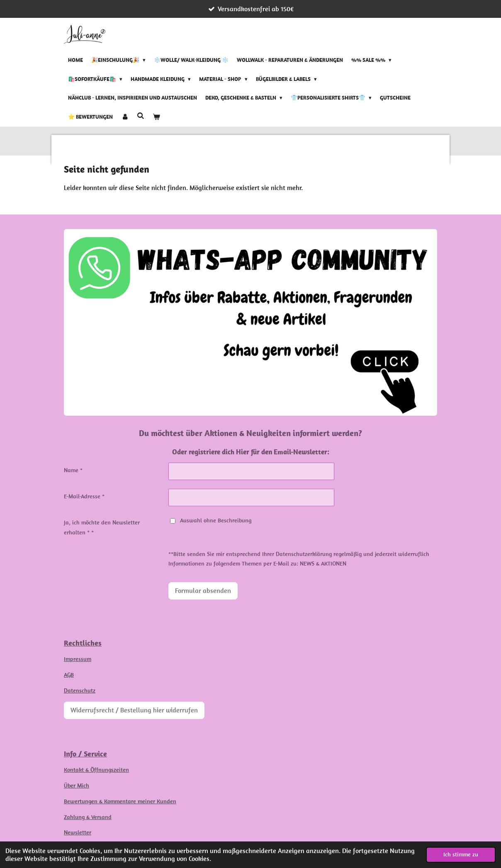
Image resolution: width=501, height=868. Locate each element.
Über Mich (77, 785)
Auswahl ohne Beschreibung (211, 520)
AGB (69, 675)
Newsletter (78, 832)
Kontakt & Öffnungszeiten (96, 770)
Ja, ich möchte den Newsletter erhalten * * (102, 527)
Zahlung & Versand (88, 817)
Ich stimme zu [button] (461, 854)
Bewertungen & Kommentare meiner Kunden (120, 801)
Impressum (78, 659)
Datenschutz (80, 690)
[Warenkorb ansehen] (156, 117)
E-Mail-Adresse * (84, 496)
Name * (73, 470)
